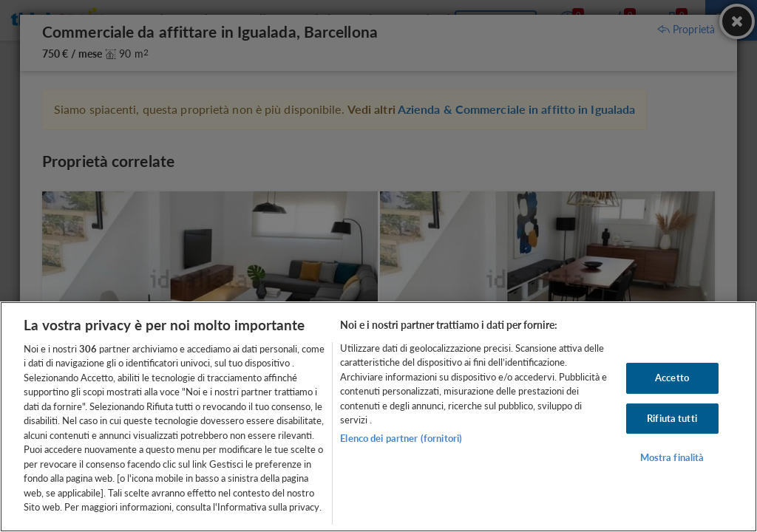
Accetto (672, 378)
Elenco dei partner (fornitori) (401, 438)
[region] (378, 417)
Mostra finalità (672, 457)
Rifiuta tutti (672, 418)
